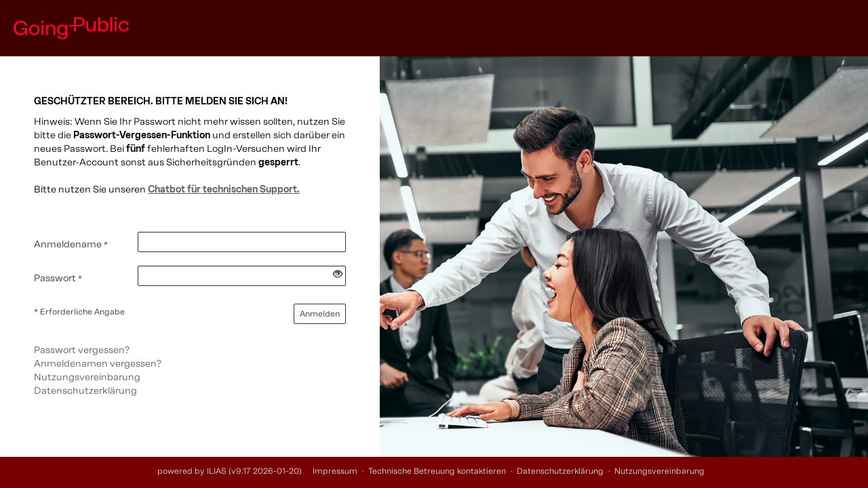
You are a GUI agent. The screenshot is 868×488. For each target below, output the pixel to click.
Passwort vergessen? (82, 350)
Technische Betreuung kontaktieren (437, 471)
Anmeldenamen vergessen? (98, 364)
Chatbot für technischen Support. (224, 189)
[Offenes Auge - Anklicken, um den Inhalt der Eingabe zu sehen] (338, 275)
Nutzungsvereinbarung (87, 377)
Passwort (58, 278)
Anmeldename (71, 244)
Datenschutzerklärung (85, 391)
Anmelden (320, 314)
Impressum (335, 471)
